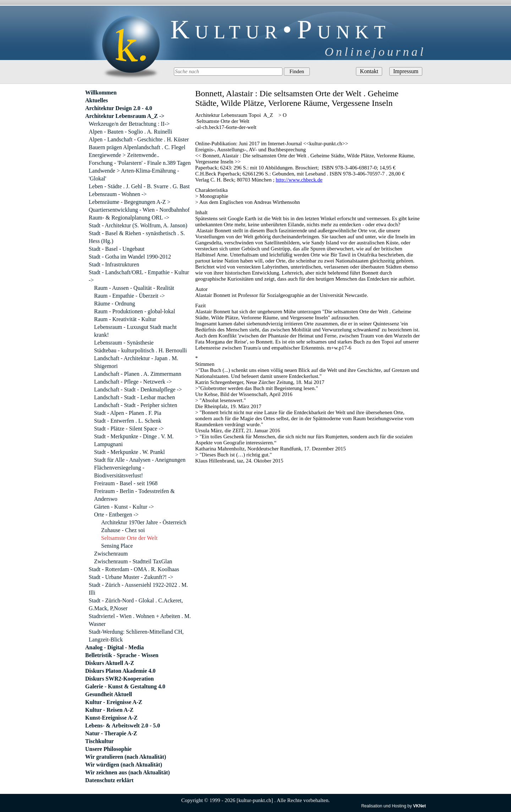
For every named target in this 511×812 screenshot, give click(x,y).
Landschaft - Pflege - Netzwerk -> (133, 382)
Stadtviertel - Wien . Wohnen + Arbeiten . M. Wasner (140, 620)
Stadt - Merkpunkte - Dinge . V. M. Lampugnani (134, 440)
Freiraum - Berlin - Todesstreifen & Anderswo (134, 495)
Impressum (406, 71)
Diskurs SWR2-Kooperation (119, 679)
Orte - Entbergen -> (116, 515)
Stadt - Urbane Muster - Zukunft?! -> (131, 577)
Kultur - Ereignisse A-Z (114, 702)
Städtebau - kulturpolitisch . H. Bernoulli (141, 350)
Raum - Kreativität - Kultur (125, 319)
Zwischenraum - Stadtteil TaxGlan (133, 561)
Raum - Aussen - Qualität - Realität (134, 288)
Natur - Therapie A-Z (111, 733)
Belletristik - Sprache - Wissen (122, 655)
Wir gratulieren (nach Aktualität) (126, 757)
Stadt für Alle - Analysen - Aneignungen (140, 460)
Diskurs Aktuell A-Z (110, 663)
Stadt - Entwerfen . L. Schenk (128, 421)
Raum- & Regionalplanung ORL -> (129, 218)
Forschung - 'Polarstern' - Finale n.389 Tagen (140, 163)
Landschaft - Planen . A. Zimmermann (138, 374)
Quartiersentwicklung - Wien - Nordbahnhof (139, 210)
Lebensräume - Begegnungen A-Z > (130, 202)
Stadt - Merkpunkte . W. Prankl (130, 452)
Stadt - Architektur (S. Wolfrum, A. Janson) (138, 225)
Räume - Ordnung (115, 304)
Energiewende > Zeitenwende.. (124, 155)
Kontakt (369, 71)
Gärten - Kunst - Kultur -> (124, 507)
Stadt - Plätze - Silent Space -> (129, 429)
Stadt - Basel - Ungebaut (117, 249)
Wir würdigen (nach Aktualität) (124, 765)
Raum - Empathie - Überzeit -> (130, 296)
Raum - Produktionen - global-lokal (134, 311)
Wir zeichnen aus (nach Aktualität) (128, 772)
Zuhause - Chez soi (123, 530)
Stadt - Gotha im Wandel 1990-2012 (130, 257)
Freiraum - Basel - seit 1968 (126, 483)
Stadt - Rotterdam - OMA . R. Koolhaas (134, 569)
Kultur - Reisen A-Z (109, 710)
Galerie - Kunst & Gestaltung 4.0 (125, 686)
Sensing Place (117, 546)
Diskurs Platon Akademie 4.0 (120, 671)
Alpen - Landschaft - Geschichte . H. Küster (139, 139)
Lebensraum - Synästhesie (124, 343)
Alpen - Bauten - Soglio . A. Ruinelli (130, 132)
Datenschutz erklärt (109, 780)
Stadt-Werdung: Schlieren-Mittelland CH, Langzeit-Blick (136, 636)
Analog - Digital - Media (114, 647)
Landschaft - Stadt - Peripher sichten (136, 405)
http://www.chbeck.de (299, 180)
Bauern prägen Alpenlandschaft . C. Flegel (137, 147)
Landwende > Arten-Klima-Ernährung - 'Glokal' (134, 175)
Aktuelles (97, 100)
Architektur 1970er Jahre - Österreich (144, 522)
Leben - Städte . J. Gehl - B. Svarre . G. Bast (139, 186)
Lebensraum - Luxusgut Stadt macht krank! (135, 331)
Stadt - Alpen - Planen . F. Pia (128, 413)
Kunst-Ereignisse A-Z (111, 718)
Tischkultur (100, 741)
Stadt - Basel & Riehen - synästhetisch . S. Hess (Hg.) (137, 237)
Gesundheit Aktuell (109, 694)
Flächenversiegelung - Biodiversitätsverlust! (119, 472)
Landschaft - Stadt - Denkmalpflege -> (138, 389)
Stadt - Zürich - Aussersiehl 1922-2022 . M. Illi (138, 589)
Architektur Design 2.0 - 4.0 (119, 108)
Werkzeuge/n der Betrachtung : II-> (129, 124)
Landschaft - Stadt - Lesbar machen (134, 397)
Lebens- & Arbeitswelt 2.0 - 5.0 (123, 726)
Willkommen (101, 93)
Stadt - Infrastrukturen (114, 264)
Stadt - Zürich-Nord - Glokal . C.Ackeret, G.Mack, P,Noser (136, 604)
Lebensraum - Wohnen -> (118, 194)
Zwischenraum (111, 554)
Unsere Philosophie (108, 749)
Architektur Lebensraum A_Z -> (125, 116)
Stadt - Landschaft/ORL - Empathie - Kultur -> (139, 276)
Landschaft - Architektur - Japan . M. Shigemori (136, 362)
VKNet (419, 806)
